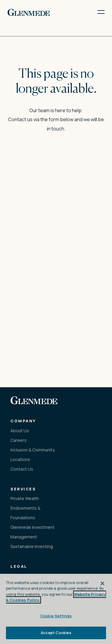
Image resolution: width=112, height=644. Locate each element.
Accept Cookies (56, 633)
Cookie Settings (56, 616)
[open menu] (97, 12)
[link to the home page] (29, 12)
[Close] (102, 583)
